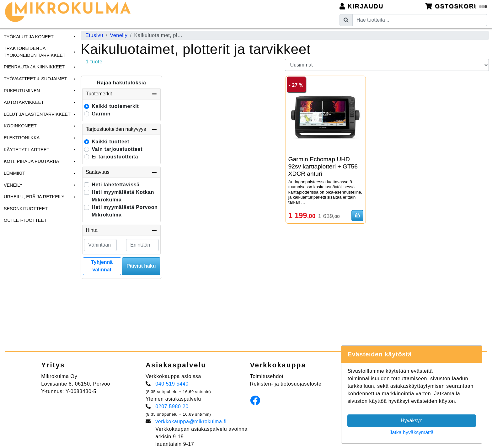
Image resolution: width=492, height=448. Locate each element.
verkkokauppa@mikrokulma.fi (191, 421)
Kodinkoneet (20, 126)
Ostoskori (456, 6)
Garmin (101, 114)
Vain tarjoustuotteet (117, 149)
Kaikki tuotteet (110, 142)
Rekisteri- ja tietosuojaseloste (286, 384)
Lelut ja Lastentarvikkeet (37, 114)
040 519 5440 (172, 384)
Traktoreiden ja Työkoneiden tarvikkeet (35, 52)
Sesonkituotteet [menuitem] (26, 209)
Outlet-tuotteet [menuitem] (25, 220)
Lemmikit (14, 173)
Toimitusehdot (267, 376)
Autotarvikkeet (24, 102)
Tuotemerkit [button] (121, 94)
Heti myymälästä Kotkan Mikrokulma (123, 196)
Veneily (13, 185)
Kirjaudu (362, 6)
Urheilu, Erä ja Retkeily (34, 197)
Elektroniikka (22, 138)
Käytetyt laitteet (27, 150)
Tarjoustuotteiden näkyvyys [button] (121, 129)
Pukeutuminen (22, 91)
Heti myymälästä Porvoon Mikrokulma (125, 211)
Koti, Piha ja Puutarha (31, 161)
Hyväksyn (412, 421)
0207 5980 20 (172, 406)
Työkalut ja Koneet (29, 37)
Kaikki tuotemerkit (115, 106)
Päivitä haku (141, 266)
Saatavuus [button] (121, 172)
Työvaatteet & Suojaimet (35, 79)
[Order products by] (387, 65)
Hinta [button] (121, 230)
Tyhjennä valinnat (102, 266)
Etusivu (94, 35)
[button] (73, 37)
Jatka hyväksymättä (412, 432)
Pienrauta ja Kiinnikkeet (34, 67)
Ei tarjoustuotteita (115, 157)
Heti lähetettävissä (116, 185)
